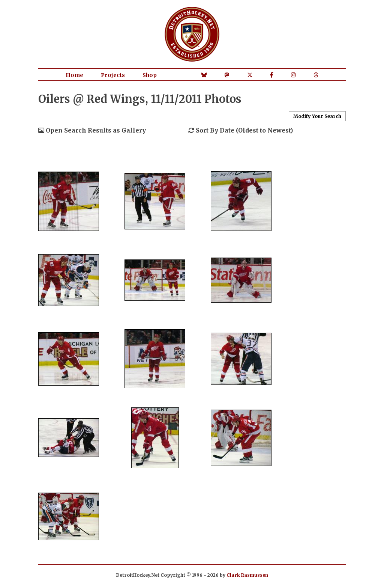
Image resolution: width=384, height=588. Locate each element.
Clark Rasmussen (247, 575)
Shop (150, 75)
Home (74, 75)
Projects (113, 75)
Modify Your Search (317, 116)
